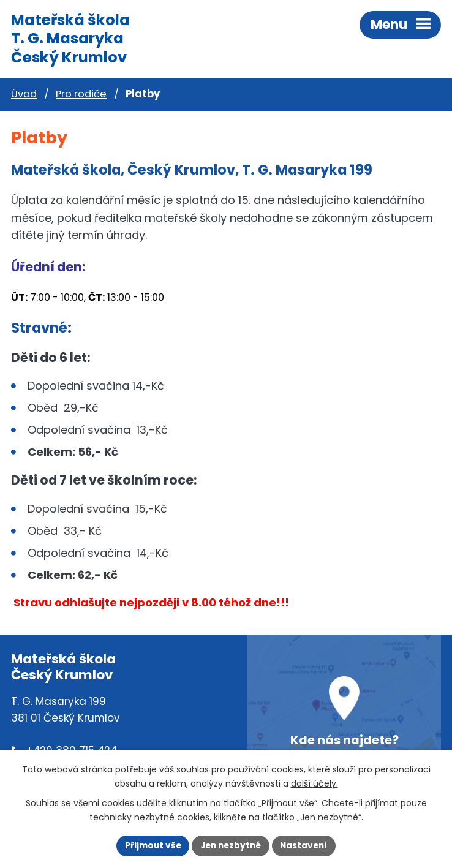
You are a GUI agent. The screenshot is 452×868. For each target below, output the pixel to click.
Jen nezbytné (231, 846)
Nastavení (303, 846)
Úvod (24, 94)
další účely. (315, 783)
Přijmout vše (153, 846)
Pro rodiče (81, 94)
